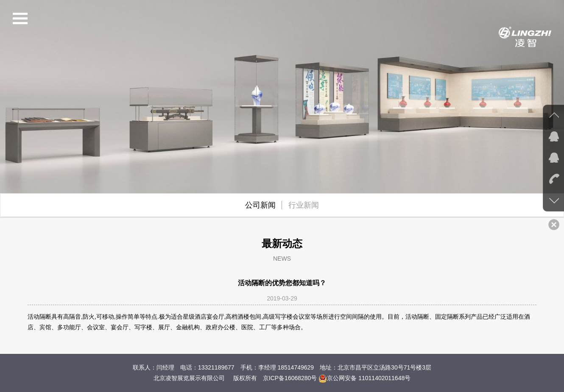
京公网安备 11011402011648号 (364, 378)
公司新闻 (260, 205)
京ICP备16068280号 (290, 378)
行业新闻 (304, 205)
